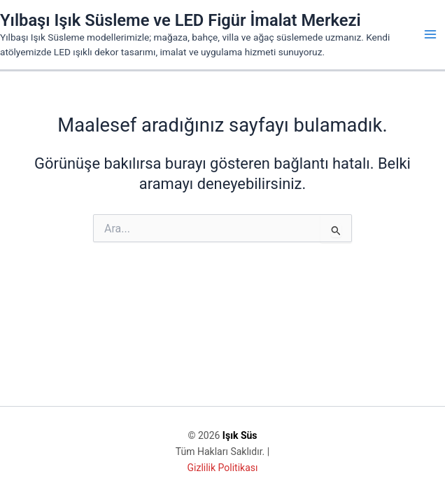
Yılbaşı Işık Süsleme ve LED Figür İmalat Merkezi (181, 20)
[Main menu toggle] (430, 34)
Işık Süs (240, 435)
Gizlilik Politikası (223, 468)
